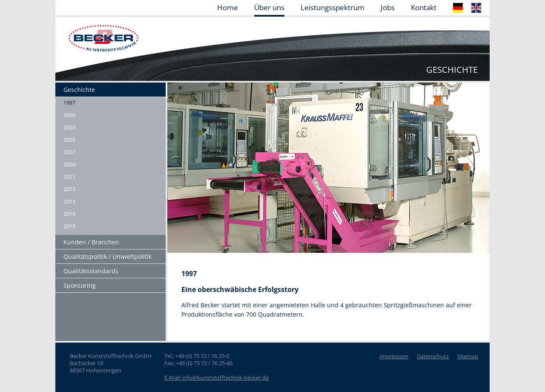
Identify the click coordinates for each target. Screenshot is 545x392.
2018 (69, 226)
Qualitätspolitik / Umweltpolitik (108, 256)
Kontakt (424, 8)
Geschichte (79, 90)
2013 (69, 189)
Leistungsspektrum (333, 8)
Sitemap (468, 356)
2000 (69, 115)
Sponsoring (80, 285)
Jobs (388, 8)
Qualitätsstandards (91, 271)
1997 (69, 103)
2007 (69, 152)
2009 (69, 164)
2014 (69, 201)
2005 (69, 140)
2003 (69, 127)
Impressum (394, 356)
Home (228, 8)
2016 (69, 214)
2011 (69, 177)
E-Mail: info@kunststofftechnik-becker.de (217, 378)
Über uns (269, 8)
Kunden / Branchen (91, 242)
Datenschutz (433, 356)
